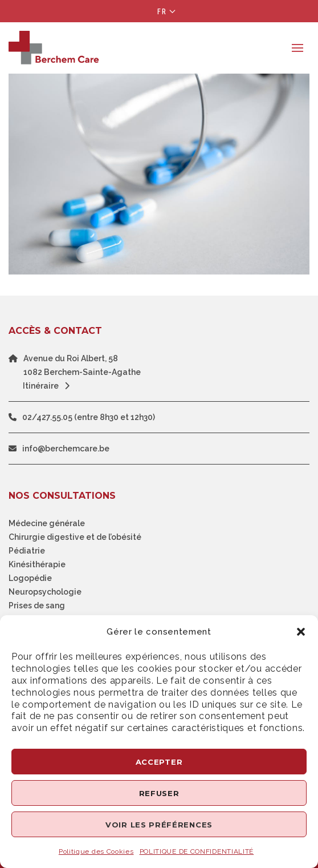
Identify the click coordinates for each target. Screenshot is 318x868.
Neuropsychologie (45, 592)
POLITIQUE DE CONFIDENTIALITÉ (197, 851)
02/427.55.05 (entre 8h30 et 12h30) (89, 417)
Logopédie (30, 578)
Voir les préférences (159, 825)
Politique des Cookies (96, 851)
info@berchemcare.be (66, 449)
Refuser (159, 793)
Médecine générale (47, 523)
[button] (301, 632)
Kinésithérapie (37, 564)
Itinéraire (49, 386)
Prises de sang (37, 605)
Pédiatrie (27, 551)
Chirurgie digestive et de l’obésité (75, 537)
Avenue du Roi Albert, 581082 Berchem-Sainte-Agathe (82, 365)
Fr (162, 11)
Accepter (159, 762)
